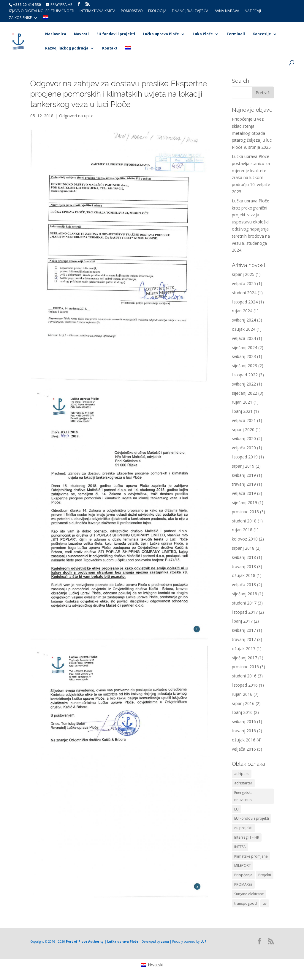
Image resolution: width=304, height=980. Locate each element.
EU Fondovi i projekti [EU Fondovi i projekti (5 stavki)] (252, 818)
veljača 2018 (244, 585)
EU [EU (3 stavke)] (236, 809)
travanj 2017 (244, 639)
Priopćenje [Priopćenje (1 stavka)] (243, 875)
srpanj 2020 (243, 430)
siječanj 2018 (244, 594)
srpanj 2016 (243, 703)
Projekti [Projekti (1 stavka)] (265, 875)
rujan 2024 (242, 311)
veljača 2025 (244, 283)
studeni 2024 (244, 293)
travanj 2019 (244, 484)
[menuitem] (46, 19)
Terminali (236, 34)
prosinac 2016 (245, 667)
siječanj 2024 (244, 347)
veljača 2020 (244, 448)
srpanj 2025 (243, 274)
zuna (165, 941)
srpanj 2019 (243, 466)
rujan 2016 (242, 694)
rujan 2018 (242, 530)
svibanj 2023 (244, 356)
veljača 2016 (244, 749)
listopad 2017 (245, 612)
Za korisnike (20, 18)
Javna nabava (227, 11)
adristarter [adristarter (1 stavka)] (243, 783)
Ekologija (157, 11)
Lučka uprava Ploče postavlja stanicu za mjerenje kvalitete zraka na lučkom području (251, 170)
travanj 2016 (244, 731)
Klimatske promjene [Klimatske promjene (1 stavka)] (251, 856)
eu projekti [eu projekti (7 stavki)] (243, 828)
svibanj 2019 (244, 475)
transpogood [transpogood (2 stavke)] (246, 903)
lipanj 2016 (242, 712)
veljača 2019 (244, 493)
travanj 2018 (244, 566)
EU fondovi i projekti (116, 34)
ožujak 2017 (244, 649)
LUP (204, 941)
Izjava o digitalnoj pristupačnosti (42, 11)
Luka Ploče (203, 34)
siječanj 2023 (244, 366)
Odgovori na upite (76, 116)
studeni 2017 (244, 603)
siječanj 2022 (244, 393)
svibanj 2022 (244, 384)
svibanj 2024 (244, 320)
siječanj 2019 (244, 502)
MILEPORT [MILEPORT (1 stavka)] (243, 865)
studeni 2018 (244, 521)
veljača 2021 (244, 420)
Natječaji (253, 11)
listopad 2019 (245, 457)
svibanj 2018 (244, 557)
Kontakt (110, 48)
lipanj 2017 (242, 621)
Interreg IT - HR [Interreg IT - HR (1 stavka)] (247, 837)
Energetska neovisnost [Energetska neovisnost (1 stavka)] (243, 796)
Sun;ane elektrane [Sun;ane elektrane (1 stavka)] (249, 894)
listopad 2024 (245, 302)
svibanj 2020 (244, 438)
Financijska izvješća (190, 11)
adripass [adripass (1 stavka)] (242, 774)
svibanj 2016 (244, 721)
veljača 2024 (244, 338)
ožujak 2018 (244, 575)
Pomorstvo (132, 11)
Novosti (81, 34)
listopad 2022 (245, 375)
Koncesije (262, 34)
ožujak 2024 (244, 329)
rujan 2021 (242, 402)
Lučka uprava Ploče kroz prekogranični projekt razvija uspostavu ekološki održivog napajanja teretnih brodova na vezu (251, 222)
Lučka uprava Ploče (161, 34)
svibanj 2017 (244, 630)
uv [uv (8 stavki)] (265, 903)
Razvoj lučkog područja (67, 48)
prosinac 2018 (245, 512)
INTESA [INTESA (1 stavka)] (240, 847)
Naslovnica (56, 34)
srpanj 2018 (243, 548)
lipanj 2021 (242, 411)
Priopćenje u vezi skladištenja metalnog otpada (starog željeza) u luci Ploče (252, 133)
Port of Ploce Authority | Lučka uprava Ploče (102, 941)
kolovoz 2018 (245, 539)
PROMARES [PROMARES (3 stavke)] (243, 884)
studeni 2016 (244, 676)
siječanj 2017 (244, 658)
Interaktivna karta (98, 11)
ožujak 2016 (244, 740)
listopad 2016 (245, 685)
